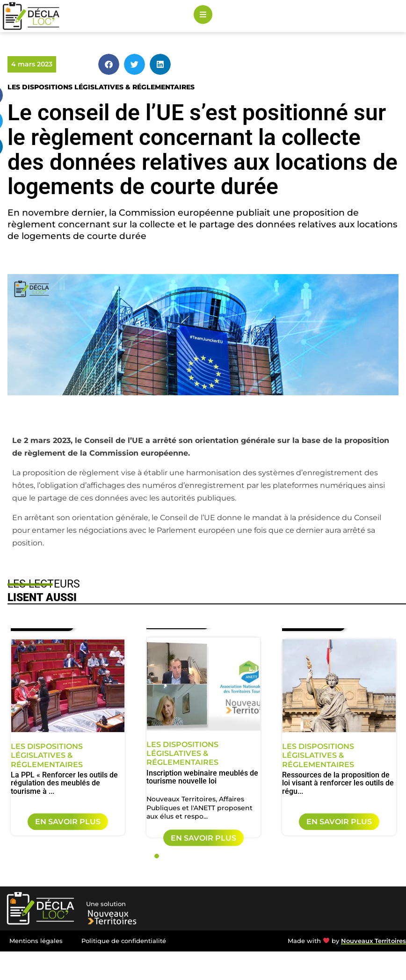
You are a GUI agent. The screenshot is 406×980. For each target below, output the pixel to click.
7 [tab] (218, 856)
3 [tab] (177, 856)
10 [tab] (249, 856)
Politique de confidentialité (124, 941)
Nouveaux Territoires (373, 941)
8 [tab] (229, 856)
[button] (109, 64)
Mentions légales (36, 941)
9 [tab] (239, 856)
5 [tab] (198, 856)
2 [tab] (167, 856)
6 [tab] (208, 856)
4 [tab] (188, 856)
